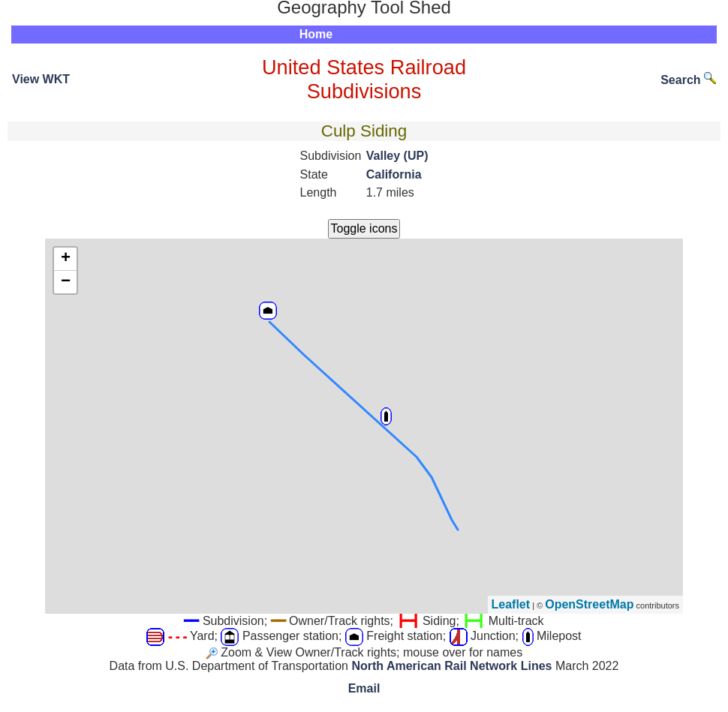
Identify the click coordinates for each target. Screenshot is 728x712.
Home (316, 34)
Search (688, 80)
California (394, 174)
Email (364, 688)
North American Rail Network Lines (451, 666)
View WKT (41, 79)
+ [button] (66, 259)
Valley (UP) (397, 156)
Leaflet (511, 604)
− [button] (66, 282)
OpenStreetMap (589, 604)
